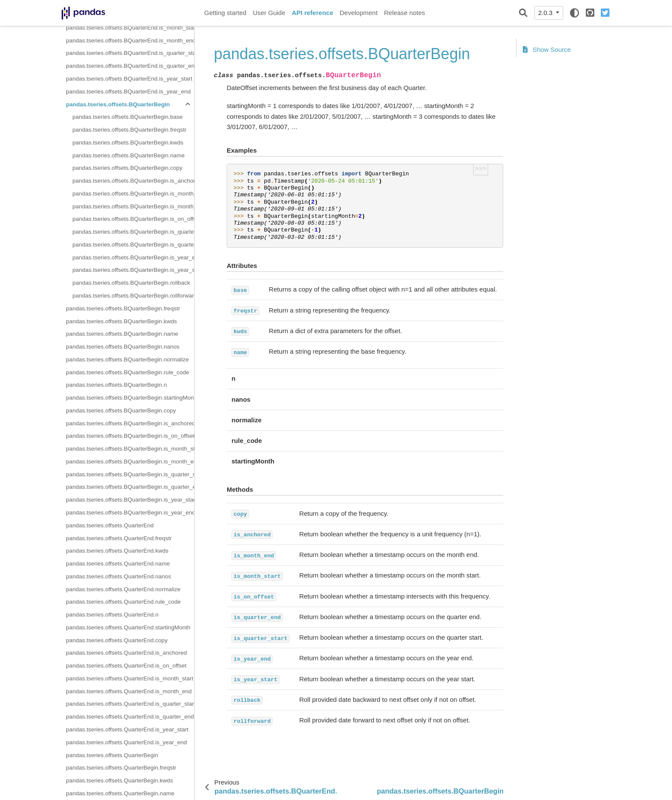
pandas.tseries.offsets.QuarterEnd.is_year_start (127, 729)
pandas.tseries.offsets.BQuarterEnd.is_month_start (130, 28)
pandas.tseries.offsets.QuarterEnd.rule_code (123, 602)
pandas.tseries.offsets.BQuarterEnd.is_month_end (130, 41)
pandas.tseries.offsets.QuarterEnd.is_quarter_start (130, 704)
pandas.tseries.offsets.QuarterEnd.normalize (123, 589)
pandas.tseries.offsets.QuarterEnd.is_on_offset (126, 666)
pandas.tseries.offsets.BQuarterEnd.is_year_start (129, 79)
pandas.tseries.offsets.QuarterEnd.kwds (117, 551)
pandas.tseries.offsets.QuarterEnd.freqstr (119, 538)
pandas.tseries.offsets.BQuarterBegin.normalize (127, 359)
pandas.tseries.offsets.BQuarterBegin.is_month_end (133, 194)
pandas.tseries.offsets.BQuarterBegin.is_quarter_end (133, 232)
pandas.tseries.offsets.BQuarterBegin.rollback (131, 283)
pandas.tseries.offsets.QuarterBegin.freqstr (121, 768)
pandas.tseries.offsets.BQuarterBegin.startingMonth (130, 398)
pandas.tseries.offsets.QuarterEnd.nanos (118, 576)
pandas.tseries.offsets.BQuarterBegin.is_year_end (133, 257)
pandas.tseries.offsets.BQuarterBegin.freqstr (129, 130)
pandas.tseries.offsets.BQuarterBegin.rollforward (133, 296)
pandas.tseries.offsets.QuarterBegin (112, 755)
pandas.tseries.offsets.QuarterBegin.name (120, 793)
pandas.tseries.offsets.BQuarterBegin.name (129, 155)
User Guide (269, 13)
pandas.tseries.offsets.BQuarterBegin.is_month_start (133, 206)
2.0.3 (546, 13)
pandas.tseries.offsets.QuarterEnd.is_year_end (126, 742)
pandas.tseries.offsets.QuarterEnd (110, 525)
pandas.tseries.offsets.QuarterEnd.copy (117, 640)
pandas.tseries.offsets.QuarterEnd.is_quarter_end (130, 717)
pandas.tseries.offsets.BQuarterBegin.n (116, 385)
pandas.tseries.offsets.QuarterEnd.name (118, 564)
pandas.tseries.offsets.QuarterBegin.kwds (120, 780)
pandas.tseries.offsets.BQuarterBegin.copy (127, 168)
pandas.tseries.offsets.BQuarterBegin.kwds (128, 143)
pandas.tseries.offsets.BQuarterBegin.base (127, 117)
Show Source (547, 50)
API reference (313, 13)
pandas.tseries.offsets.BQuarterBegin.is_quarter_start (133, 245)
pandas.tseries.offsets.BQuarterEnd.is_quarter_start (130, 53)
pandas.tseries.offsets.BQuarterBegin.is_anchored (133, 181)
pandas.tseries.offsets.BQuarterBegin (118, 104)
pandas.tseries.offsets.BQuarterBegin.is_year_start (133, 270)
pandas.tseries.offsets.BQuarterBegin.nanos (123, 347)
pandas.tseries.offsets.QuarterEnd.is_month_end (129, 691)
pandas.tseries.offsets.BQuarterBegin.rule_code (127, 372)
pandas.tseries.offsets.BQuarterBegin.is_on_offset (133, 219)
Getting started (225, 13)
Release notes (405, 13)
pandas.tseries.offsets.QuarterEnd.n (112, 615)
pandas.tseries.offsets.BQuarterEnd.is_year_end (128, 92)
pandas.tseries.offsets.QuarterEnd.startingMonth (128, 627)
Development (358, 13)
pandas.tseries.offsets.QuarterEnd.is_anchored (126, 653)
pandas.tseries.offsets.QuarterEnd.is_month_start (130, 678)
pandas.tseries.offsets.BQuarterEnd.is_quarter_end (130, 66)
